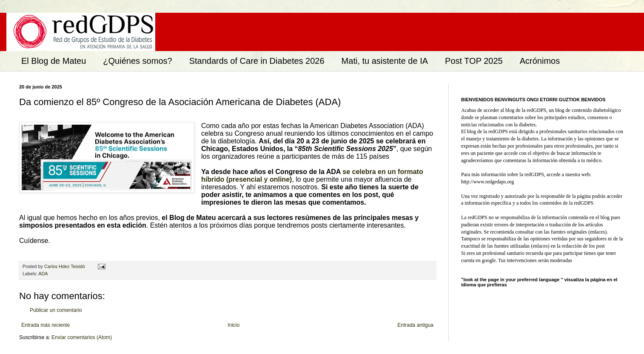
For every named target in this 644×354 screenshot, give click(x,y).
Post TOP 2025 (474, 61)
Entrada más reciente (46, 325)
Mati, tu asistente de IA (385, 61)
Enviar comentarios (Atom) (82, 337)
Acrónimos (540, 61)
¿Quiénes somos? (137, 61)
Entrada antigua (415, 325)
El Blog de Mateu (54, 61)
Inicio (234, 325)
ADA (43, 274)
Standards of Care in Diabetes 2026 (257, 61)
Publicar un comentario (56, 310)
